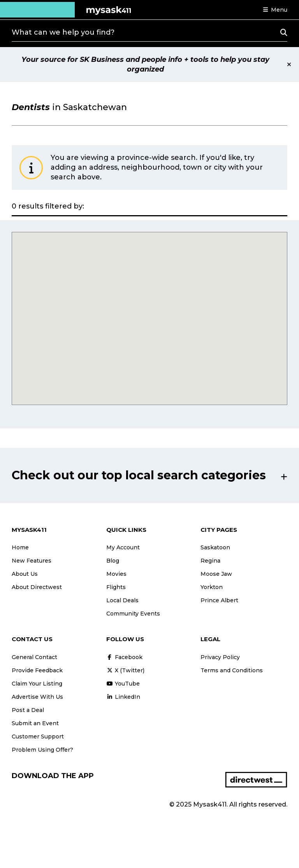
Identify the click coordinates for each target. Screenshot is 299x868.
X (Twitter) (125, 670)
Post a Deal (28, 710)
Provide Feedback (37, 670)
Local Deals (122, 600)
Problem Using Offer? (42, 750)
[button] (275, 10)
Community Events (133, 614)
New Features (32, 561)
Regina (210, 561)
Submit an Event (35, 723)
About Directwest (37, 587)
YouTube (123, 684)
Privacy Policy (220, 657)
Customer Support (38, 736)
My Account (123, 547)
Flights (116, 587)
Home (20, 547)
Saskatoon (215, 547)
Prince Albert (219, 600)
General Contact (34, 657)
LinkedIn (123, 697)
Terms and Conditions (232, 670)
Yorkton (212, 587)
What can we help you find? (63, 32)
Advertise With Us (37, 697)
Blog (113, 561)
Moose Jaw (216, 574)
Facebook (124, 657)
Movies (116, 574)
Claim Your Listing (37, 684)
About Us (25, 574)
